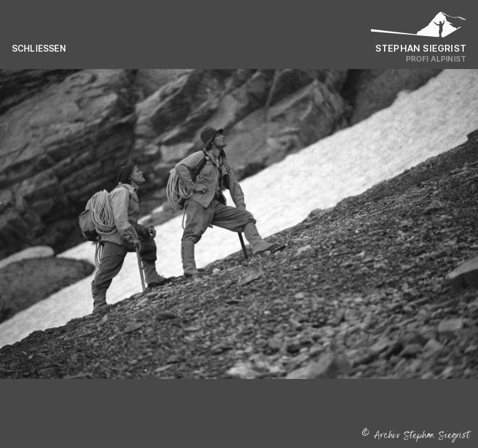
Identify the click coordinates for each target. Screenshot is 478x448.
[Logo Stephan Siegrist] (419, 28)
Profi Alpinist (436, 59)
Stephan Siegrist (421, 48)
